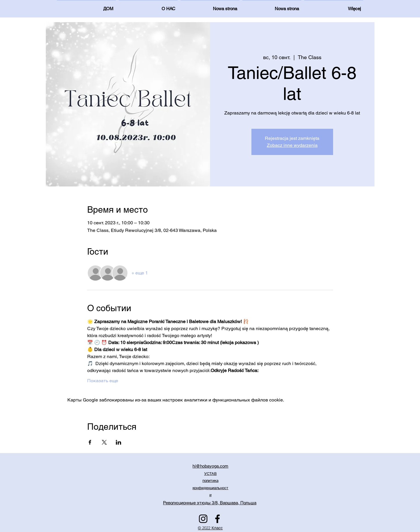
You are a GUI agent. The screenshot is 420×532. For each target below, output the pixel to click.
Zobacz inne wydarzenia (292, 145)
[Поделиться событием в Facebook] (90, 442)
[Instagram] (203, 519)
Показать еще (103, 381)
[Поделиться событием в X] (104, 442)
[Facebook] (217, 519)
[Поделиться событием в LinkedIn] (119, 442)
